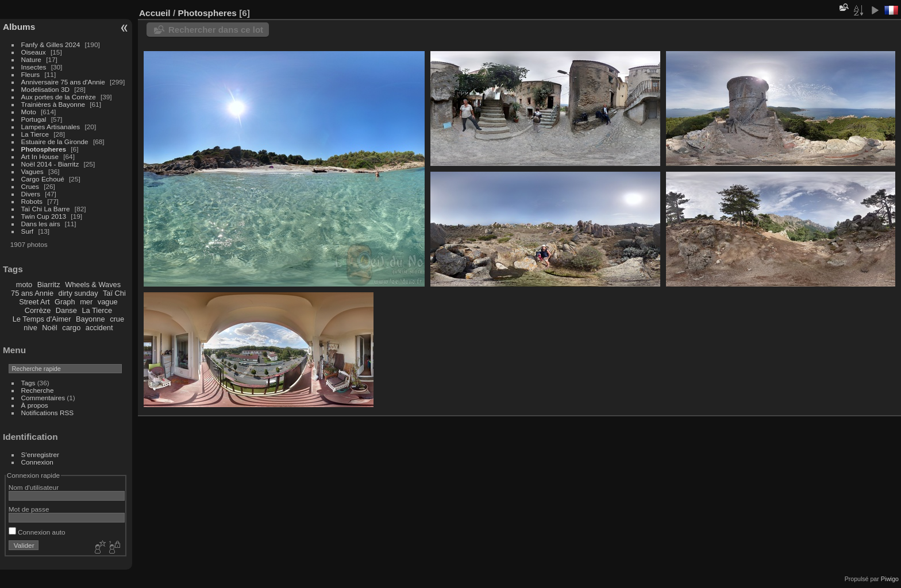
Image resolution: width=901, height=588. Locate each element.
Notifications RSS (48, 413)
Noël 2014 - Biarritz (50, 164)
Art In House (40, 156)
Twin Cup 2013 (44, 216)
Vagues (32, 171)
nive (30, 328)
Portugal (34, 119)
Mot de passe (29, 509)
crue (117, 319)
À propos (35, 405)
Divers (31, 194)
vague (108, 302)
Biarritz (49, 285)
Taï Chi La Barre (46, 209)
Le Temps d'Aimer (42, 319)
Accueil (155, 13)
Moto (29, 112)
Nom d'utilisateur (34, 487)
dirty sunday (78, 293)
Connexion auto (37, 532)
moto (24, 285)
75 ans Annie (32, 293)
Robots (32, 201)
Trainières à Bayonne (53, 104)
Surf (28, 231)
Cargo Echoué (43, 179)
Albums (19, 27)
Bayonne (91, 319)
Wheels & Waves (93, 285)
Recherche (38, 390)
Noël (49, 328)
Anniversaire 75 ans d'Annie (64, 82)
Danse (66, 310)
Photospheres (44, 149)
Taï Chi (114, 293)
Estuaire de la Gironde (55, 142)
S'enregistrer (40, 454)
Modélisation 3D (45, 89)
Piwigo (890, 579)
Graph (65, 302)
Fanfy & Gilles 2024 (51, 45)
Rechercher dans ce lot (216, 30)
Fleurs (31, 74)
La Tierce (35, 134)
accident (99, 328)
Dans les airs (41, 224)
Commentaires (43, 398)
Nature (31, 59)
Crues (30, 186)
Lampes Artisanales (51, 127)
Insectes (34, 67)
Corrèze (38, 310)
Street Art (34, 302)
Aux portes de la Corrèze (59, 97)
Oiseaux (34, 52)
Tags (28, 383)
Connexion (37, 462)
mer (86, 302)
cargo (71, 328)
